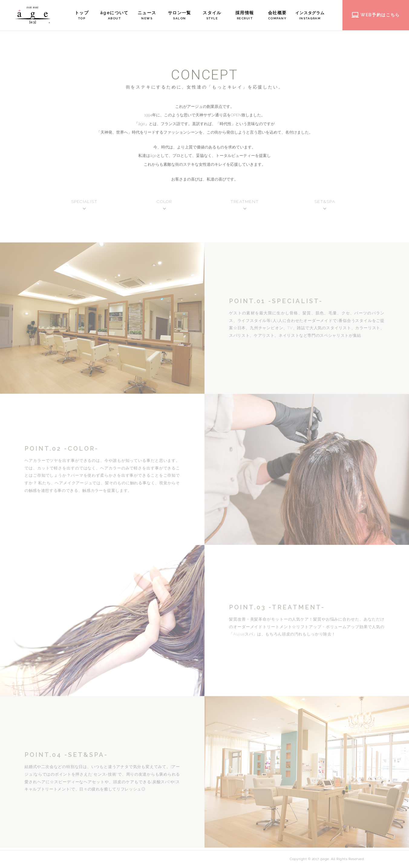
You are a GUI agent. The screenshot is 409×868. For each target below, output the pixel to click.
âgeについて (116, 16)
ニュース (148, 16)
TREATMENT (245, 203)
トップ (83, 16)
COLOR (164, 203)
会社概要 (279, 16)
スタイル (213, 16)
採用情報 (246, 16)
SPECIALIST (84, 203)
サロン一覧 (181, 16)
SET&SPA (325, 203)
